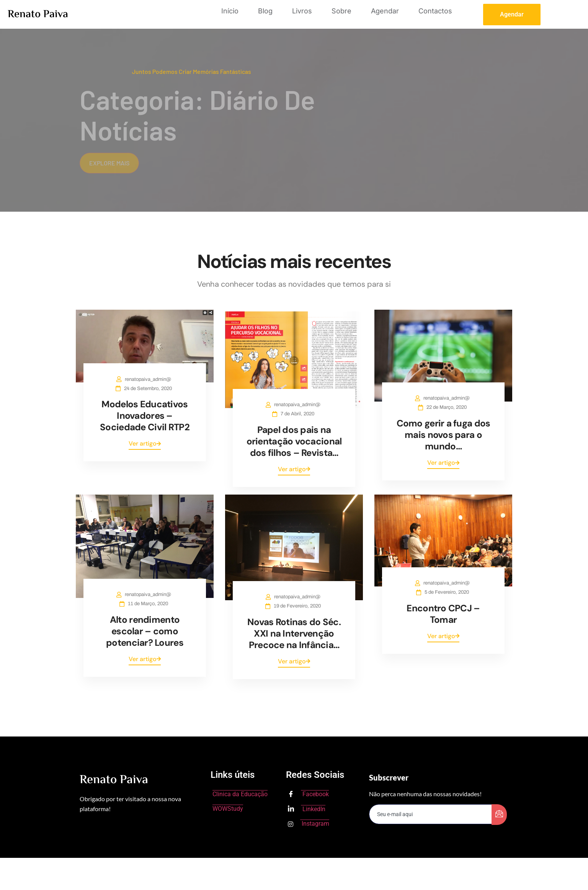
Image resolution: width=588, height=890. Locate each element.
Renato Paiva (38, 15)
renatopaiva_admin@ (149, 379)
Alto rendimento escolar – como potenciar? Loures (145, 631)
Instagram (309, 824)
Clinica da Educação (240, 794)
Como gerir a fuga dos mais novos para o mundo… (443, 435)
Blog (265, 11)
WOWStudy (228, 809)
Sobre (341, 11)
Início (230, 11)
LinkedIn (307, 809)
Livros (302, 11)
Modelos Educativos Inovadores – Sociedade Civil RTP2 (145, 416)
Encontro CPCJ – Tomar (443, 614)
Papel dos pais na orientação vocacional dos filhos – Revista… (294, 441)
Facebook (308, 795)
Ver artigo (145, 443)
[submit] (499, 815)
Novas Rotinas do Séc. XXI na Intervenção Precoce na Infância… (294, 633)
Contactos (435, 11)
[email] (431, 814)
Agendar (385, 11)
